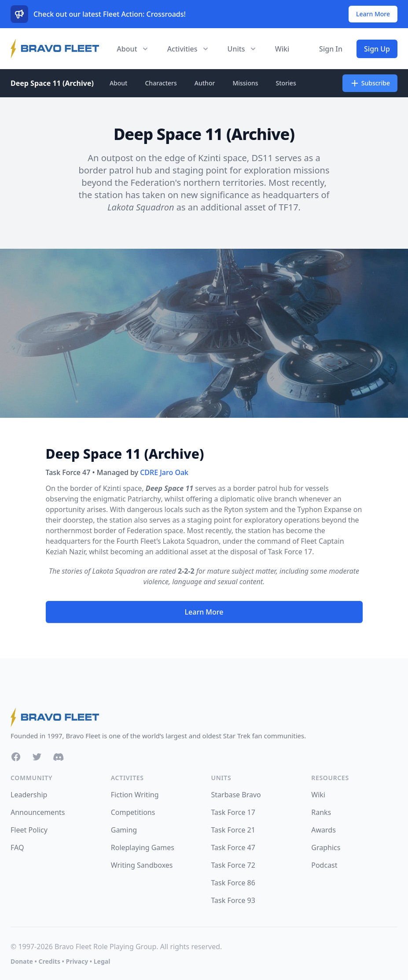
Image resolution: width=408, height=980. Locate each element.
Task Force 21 (233, 830)
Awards (323, 830)
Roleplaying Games (143, 847)
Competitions (133, 812)
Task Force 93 (233, 900)
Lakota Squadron (191, 541)
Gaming (124, 830)
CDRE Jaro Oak (164, 472)
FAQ (17, 847)
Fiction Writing (135, 795)
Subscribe (370, 83)
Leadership (29, 795)
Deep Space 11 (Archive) (52, 83)
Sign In (331, 49)
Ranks (321, 812)
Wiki (282, 49)
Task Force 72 (233, 865)
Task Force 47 (233, 847)
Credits (49, 961)
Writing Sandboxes (142, 865)
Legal (102, 961)
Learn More (373, 14)
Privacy (77, 961)
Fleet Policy (29, 830)
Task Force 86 (233, 883)
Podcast (324, 865)
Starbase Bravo (236, 795)
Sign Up (377, 49)
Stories (286, 83)
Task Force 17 (290, 552)
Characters (161, 83)
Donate (22, 961)
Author (205, 83)
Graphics (326, 847)
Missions (245, 83)
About (119, 83)
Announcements (38, 812)
